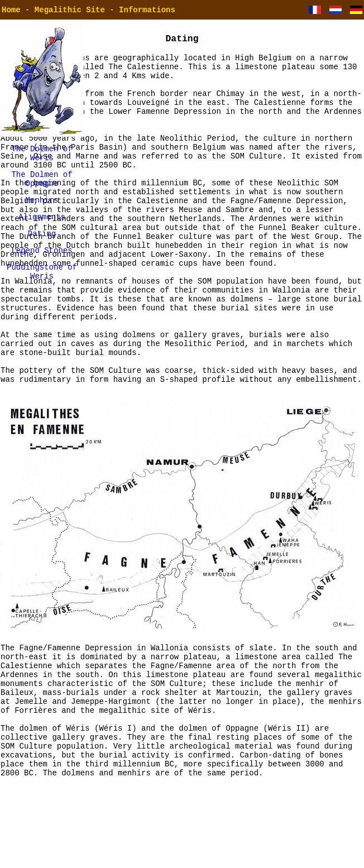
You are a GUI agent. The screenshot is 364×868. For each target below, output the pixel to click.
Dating (42, 245)
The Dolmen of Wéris (42, 155)
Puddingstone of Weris (42, 287)
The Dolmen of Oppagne (42, 184)
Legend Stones (42, 263)
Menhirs (42, 208)
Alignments (42, 226)
